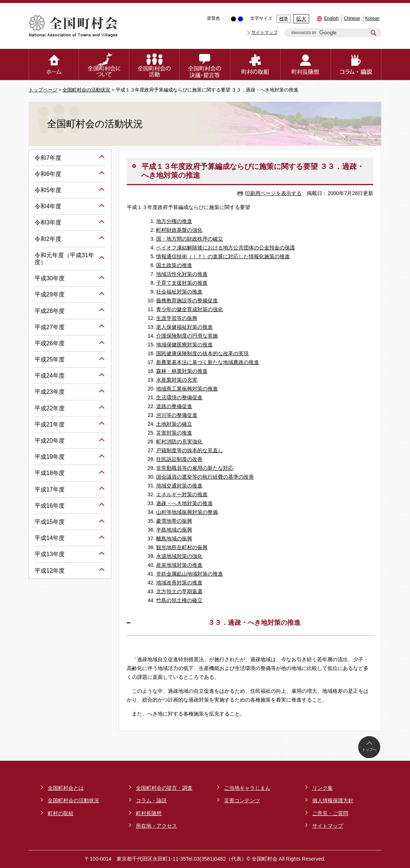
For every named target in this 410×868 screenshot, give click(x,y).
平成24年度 (50, 376)
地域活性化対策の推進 (182, 274)
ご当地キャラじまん (247, 788)
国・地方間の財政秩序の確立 (190, 239)
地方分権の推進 (174, 221)
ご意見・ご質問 (330, 813)
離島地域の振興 (174, 539)
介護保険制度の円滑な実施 (187, 336)
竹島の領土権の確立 (179, 600)
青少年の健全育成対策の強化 (190, 309)
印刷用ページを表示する (273, 193)
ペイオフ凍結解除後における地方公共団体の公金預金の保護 (226, 248)
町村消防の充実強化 (179, 442)
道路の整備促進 (174, 406)
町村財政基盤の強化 (179, 230)
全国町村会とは (66, 788)
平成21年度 (50, 424)
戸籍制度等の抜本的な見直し (190, 450)
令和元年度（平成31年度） (64, 259)
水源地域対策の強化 (179, 556)
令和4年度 (48, 206)
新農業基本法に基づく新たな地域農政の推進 (208, 362)
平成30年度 (50, 278)
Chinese (352, 18)
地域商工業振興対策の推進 (187, 389)
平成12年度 (50, 571)
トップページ (43, 90)
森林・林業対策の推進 (182, 371)
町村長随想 (149, 813)
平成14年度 (50, 538)
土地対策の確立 (174, 424)
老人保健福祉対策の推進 (184, 327)
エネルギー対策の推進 (182, 494)
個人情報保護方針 (333, 800)
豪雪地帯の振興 (174, 521)
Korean (372, 18)
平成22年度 (50, 408)
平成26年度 (50, 343)
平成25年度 (50, 359)
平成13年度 (50, 554)
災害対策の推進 (174, 433)
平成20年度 (50, 441)
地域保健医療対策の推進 (184, 345)
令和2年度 (48, 239)
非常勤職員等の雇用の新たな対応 (195, 468)
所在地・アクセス (157, 826)
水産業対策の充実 (177, 380)
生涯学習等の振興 (177, 318)
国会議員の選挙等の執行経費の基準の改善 (205, 477)
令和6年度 (48, 174)
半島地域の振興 (174, 530)
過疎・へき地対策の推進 (184, 503)
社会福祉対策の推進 (179, 292)
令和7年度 (48, 158)
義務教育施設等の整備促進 (187, 300)
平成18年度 (50, 473)
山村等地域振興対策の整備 (187, 512)
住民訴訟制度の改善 (179, 459)
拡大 (301, 19)
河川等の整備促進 (177, 415)
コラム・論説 (151, 800)
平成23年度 (50, 392)
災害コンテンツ (242, 800)
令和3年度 (48, 222)
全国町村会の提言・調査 (164, 788)
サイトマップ (265, 32)
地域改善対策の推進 (179, 583)
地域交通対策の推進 (179, 486)
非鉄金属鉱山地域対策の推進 (190, 574)
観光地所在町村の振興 (182, 547)
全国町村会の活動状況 (86, 90)
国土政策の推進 (174, 265)
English (331, 18)
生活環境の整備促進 (179, 397)
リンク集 (323, 788)
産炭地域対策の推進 (179, 565)
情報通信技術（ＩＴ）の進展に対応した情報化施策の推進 (223, 256)
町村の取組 (61, 813)
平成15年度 (50, 522)
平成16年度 (50, 506)
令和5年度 (48, 190)
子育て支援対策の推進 (182, 283)
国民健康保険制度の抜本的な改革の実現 (202, 353)
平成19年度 (50, 457)
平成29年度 (50, 294)
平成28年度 (50, 311)
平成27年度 (50, 327)
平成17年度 (50, 489)
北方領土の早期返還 (179, 591)
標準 (284, 19)
